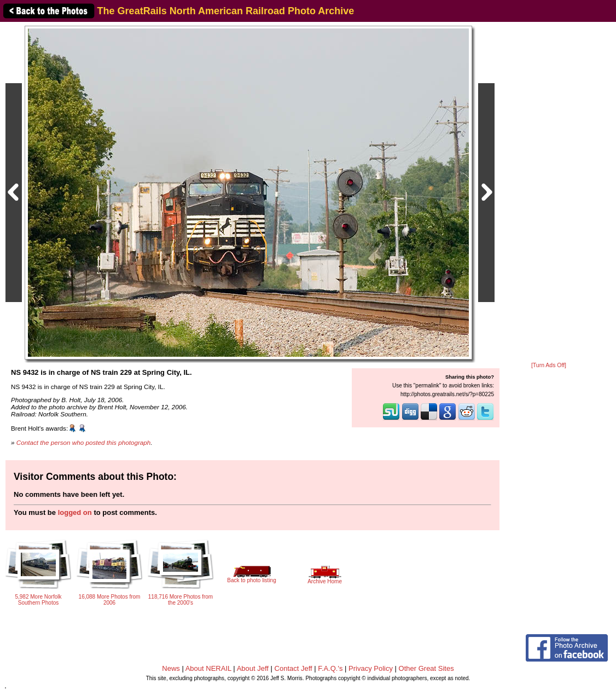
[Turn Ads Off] (549, 365)
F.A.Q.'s (330, 668)
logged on (75, 512)
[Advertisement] (549, 193)
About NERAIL (208, 668)
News (171, 668)
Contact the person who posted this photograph (84, 442)
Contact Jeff (294, 668)
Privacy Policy (371, 668)
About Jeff (253, 668)
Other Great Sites (426, 668)
